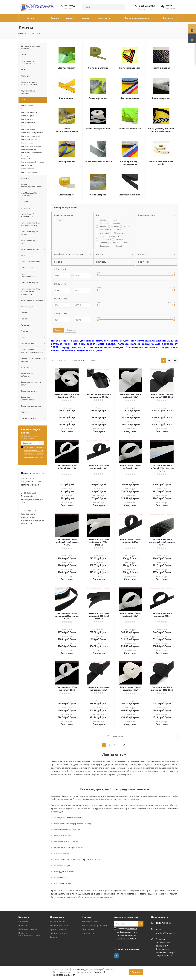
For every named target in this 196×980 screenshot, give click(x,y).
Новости (23, 925)
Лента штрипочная (130, 195)
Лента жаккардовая (130, 68)
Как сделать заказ (91, 922)
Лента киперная (161, 68)
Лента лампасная (130, 98)
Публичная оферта (28, 929)
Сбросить (71, 330)
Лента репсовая (67, 162)
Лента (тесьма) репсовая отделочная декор (161, 130)
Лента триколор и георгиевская (130, 163)
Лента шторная (98, 195)
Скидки (54, 937)
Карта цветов (88, 933)
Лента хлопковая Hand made (161, 163)
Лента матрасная (161, 98)
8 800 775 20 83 (147, 6)
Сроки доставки (58, 929)
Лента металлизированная (67, 130)
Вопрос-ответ (89, 929)
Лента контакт (67, 98)
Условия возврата (59, 933)
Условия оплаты (58, 922)
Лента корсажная (98, 98)
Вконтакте (116, 956)
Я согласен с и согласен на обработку (34, 452)
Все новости (38, 473)
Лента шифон (67, 195)
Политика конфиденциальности (29, 934)
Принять (136, 972)
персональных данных (34, 457)
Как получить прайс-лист (94, 925)
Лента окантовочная (130, 128)
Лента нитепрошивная (98, 128)
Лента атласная (67, 68)
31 (124, 745)
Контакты (23, 922)
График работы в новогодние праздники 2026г (32, 499)
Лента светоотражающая (98, 162)
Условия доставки (59, 925)
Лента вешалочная (98, 68)
